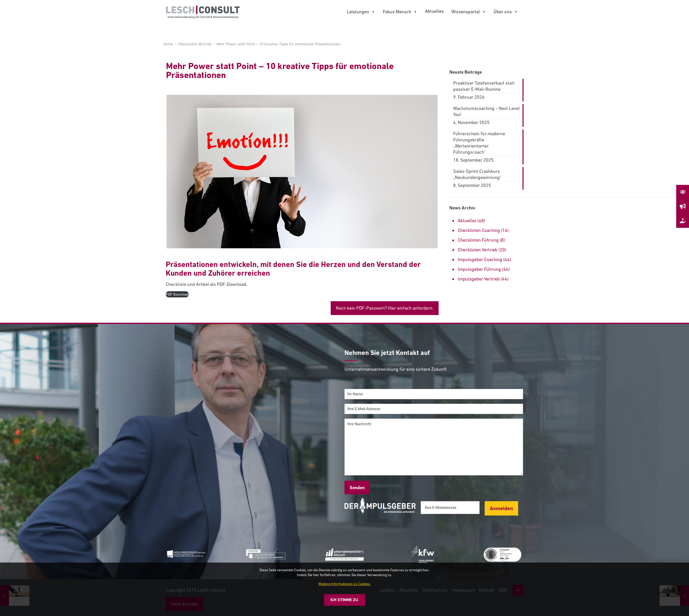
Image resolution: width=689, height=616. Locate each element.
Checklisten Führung (478, 240)
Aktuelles (434, 11)
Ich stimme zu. (345, 600)
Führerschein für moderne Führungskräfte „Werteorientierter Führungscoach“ (479, 143)
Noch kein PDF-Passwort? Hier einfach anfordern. (385, 308)
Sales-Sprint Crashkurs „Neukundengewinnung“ (477, 174)
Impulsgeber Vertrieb (479, 279)
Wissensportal (469, 12)
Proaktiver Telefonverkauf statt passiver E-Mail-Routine (484, 86)
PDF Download (177, 294)
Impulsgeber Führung (479, 269)
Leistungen (361, 12)
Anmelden (501, 508)
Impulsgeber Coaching (480, 259)
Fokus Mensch (400, 12)
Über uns (506, 12)
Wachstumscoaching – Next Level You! (486, 111)
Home (168, 44)
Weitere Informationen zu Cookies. (344, 584)
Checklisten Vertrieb (195, 44)
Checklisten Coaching (479, 230)
